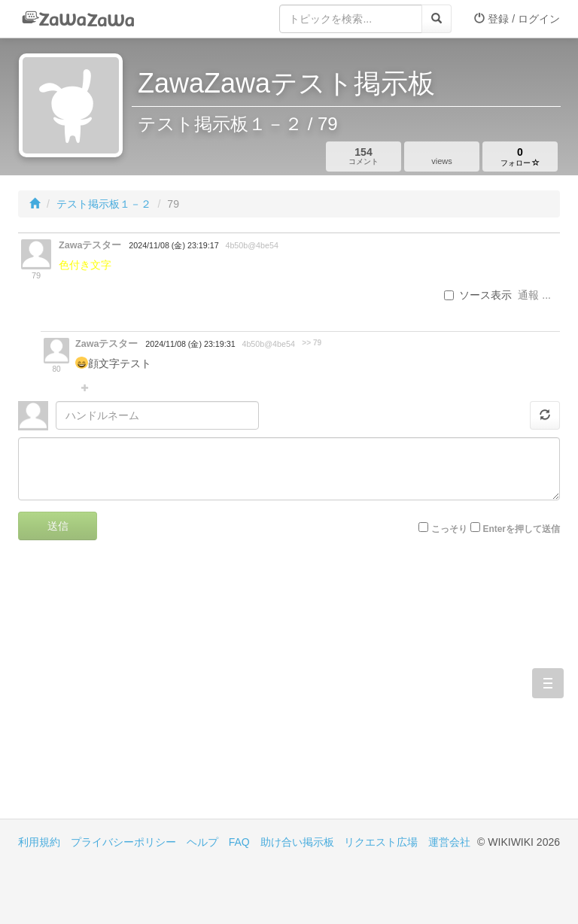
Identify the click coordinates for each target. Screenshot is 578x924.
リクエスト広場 (381, 842)
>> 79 (312, 343)
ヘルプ (202, 842)
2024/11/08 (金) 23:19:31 (190, 344)
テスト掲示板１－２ (104, 204)
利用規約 (39, 842)
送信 (58, 526)
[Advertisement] (154, 691)
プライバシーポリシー (123, 842)
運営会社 (449, 842)
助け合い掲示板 (297, 842)
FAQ (239, 842)
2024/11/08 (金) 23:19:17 (173, 245)
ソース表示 (478, 295)
